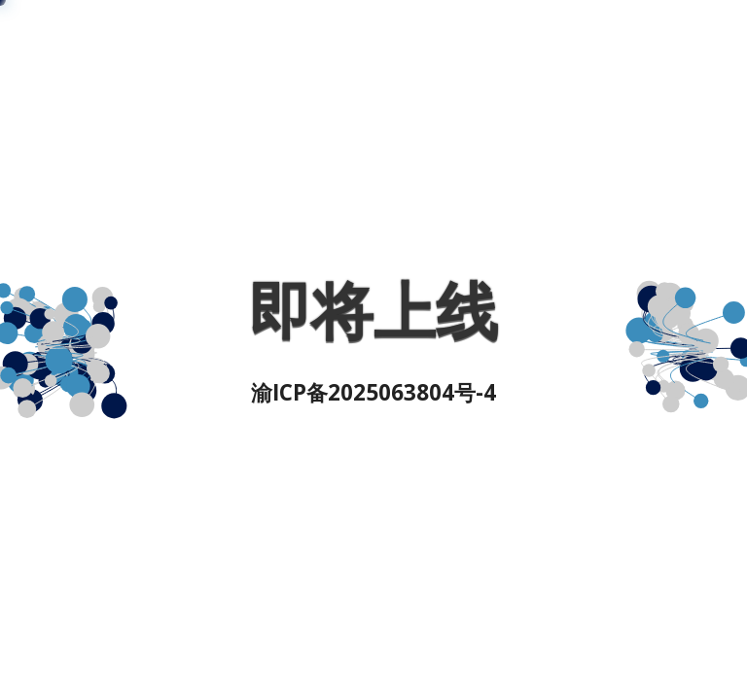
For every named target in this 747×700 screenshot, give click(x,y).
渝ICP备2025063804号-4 (373, 392)
